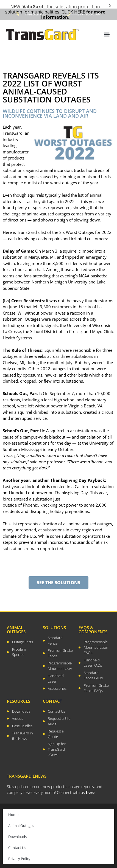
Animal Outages (21, 819)
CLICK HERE (73, 12)
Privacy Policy (19, 852)
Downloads (17, 830)
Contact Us (17, 841)
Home (13, 808)
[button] (107, 28)
